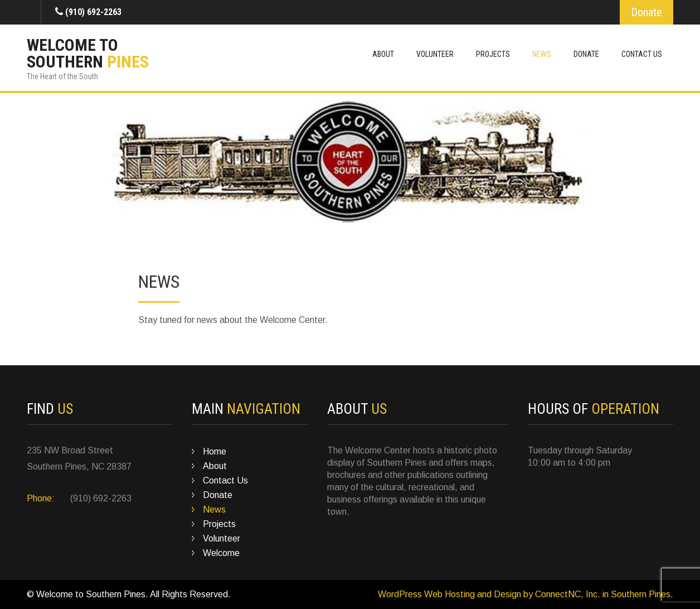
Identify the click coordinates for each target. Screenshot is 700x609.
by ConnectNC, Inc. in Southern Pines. (597, 594)
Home (215, 451)
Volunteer (435, 54)
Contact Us (642, 54)
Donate (646, 12)
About (383, 54)
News (542, 54)
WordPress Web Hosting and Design (449, 594)
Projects (493, 54)
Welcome (221, 553)
